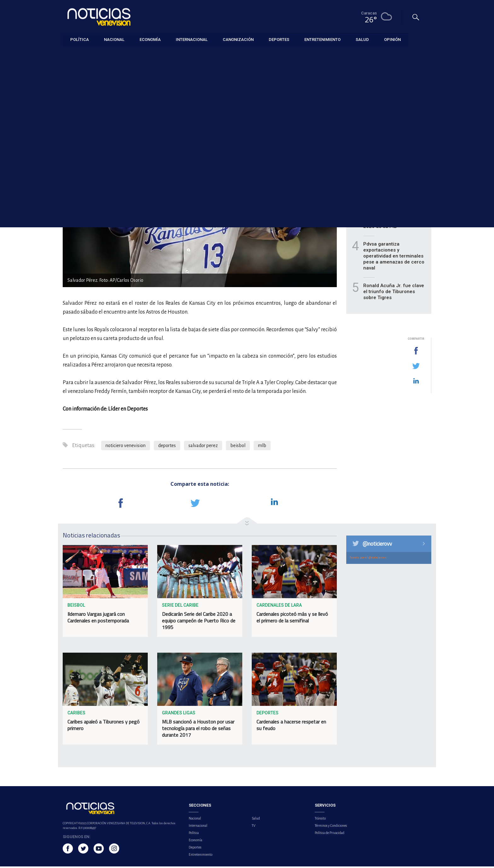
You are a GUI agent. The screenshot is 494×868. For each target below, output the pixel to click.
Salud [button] (362, 39)
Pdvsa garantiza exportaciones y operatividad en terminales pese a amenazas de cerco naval (394, 258)
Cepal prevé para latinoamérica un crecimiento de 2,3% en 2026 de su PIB (390, 219)
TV (254, 827)
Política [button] (80, 39)
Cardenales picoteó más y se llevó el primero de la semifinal (292, 619)
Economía (195, 842)
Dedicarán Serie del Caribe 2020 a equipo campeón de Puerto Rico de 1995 (199, 622)
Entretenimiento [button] (322, 39)
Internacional (198, 827)
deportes (167, 447)
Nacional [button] (114, 39)
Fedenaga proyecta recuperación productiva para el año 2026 (391, 157)
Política (194, 834)
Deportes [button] (279, 39)
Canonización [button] (238, 39)
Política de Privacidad (330, 834)
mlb (262, 447)
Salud (256, 820)
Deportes (72, 54)
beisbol (238, 447)
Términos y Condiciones (331, 827)
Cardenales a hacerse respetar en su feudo (291, 727)
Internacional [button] (192, 39)
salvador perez (203, 447)
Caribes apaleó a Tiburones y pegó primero (103, 727)
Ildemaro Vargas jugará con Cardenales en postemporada (98, 619)
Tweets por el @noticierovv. (368, 559)
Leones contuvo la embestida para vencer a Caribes (391, 186)
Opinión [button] (392, 39)
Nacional (195, 820)
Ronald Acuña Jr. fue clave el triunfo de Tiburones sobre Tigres (394, 293)
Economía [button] (150, 39)
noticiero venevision (126, 447)
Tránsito (320, 820)
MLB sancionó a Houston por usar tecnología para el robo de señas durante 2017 (198, 730)
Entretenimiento (201, 856)
